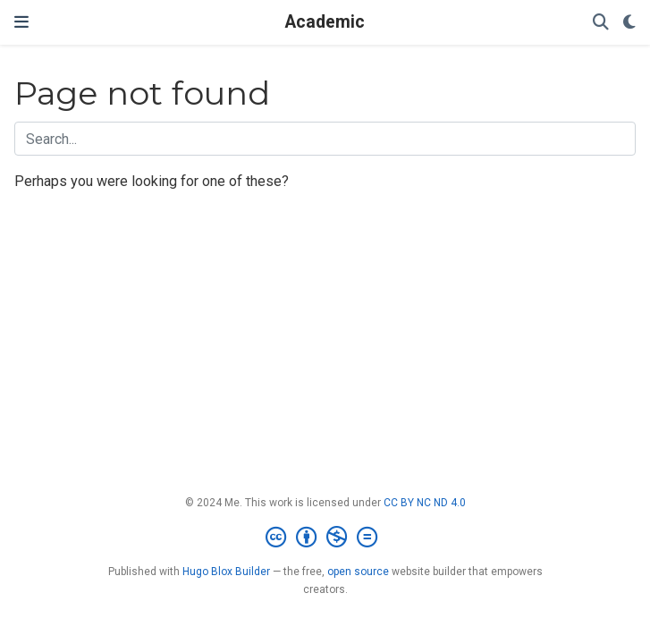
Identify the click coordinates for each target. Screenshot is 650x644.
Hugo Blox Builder (226, 572)
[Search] (601, 23)
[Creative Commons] (325, 538)
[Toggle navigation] (21, 22)
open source (358, 572)
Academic (325, 22)
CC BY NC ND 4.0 (425, 503)
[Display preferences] (629, 23)
